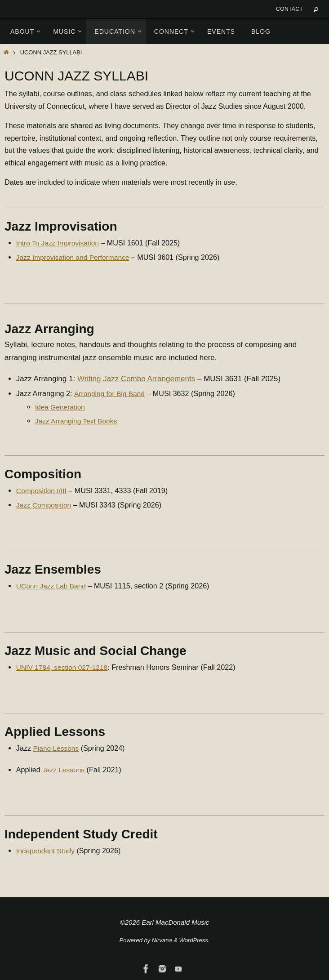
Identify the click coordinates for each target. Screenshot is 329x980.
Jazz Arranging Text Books (78, 421)
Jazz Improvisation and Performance (75, 257)
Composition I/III (42, 490)
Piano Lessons (57, 748)
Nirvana (162, 940)
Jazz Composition (45, 505)
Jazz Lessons (64, 770)
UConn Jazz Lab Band (53, 586)
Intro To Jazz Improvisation (59, 243)
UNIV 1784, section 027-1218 (64, 667)
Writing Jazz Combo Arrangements (136, 379)
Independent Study (47, 851)
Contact (289, 9)
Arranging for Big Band (110, 393)
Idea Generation (61, 407)
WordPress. (195, 940)
